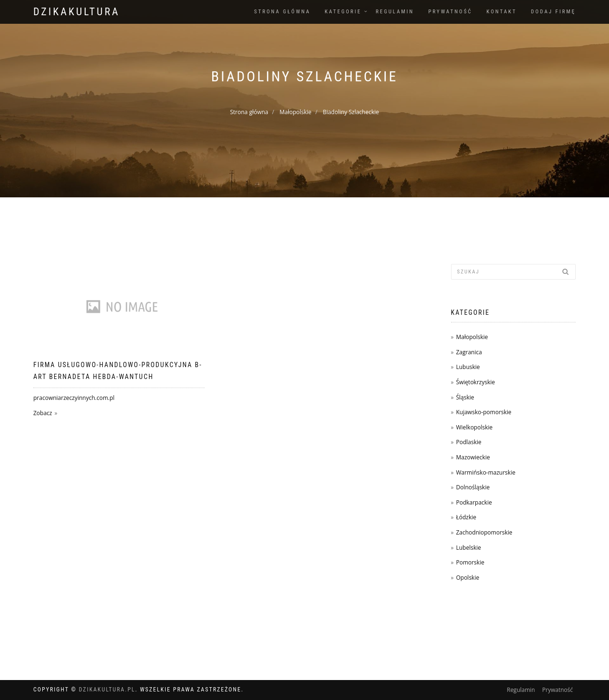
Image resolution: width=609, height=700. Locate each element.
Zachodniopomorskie (484, 532)
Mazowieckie (473, 457)
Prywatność (450, 12)
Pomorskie (470, 562)
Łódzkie (466, 517)
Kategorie (343, 12)
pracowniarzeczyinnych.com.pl (74, 398)
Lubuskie (468, 367)
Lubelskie (468, 548)
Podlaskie (468, 442)
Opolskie (467, 578)
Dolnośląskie (473, 487)
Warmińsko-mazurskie (486, 472)
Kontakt (502, 12)
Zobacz (43, 413)
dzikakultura (77, 12)
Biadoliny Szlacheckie (351, 112)
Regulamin (395, 12)
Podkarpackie (474, 502)
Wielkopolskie (474, 427)
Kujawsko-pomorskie (483, 412)
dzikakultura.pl (107, 690)
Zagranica (469, 352)
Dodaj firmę (553, 12)
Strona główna (282, 12)
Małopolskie (296, 112)
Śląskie (465, 397)
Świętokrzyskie (475, 382)
